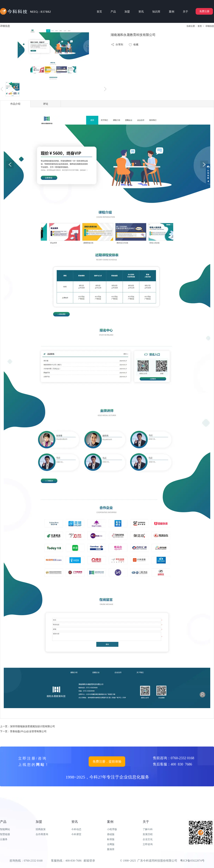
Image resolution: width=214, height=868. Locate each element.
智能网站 (5, 829)
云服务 (4, 839)
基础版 (111, 834)
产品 (3, 822)
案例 (110, 822)
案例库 (111, 849)
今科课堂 (76, 834)
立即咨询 (148, 844)
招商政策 (41, 829)
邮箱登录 (89, 861)
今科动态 (76, 829)
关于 (146, 822)
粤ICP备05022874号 (192, 861)
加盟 (39, 822)
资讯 (75, 822)
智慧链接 (5, 834)
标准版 (111, 839)
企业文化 (148, 839)
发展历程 (148, 834)
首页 (200, 26)
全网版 (111, 844)
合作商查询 (42, 834)
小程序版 (112, 829)
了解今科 (148, 829)
